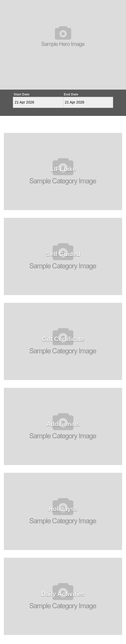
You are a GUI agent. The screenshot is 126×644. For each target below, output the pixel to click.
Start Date (22, 94)
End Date (71, 94)
